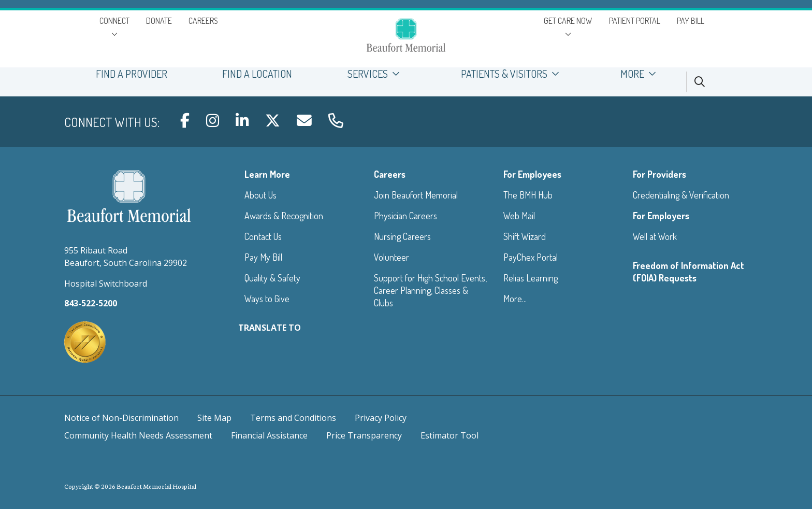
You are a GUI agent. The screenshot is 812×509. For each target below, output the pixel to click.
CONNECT (114, 21)
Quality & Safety (272, 278)
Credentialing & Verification (681, 195)
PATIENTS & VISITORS (513, 74)
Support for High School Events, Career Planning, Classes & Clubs (430, 290)
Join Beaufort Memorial (416, 195)
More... (515, 299)
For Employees (532, 174)
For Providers (659, 174)
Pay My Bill (263, 257)
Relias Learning (531, 278)
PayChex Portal (531, 257)
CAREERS (203, 21)
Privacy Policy (381, 418)
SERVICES (376, 74)
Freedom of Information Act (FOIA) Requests (688, 272)
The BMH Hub (528, 195)
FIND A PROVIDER (132, 74)
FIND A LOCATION (257, 74)
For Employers (661, 216)
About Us (260, 195)
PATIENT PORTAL (635, 21)
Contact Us (263, 236)
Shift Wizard (525, 236)
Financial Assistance (269, 435)
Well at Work (655, 236)
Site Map (214, 418)
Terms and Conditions (293, 418)
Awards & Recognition (284, 216)
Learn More (267, 174)
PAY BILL (691, 21)
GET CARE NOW (568, 21)
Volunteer (392, 257)
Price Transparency (364, 435)
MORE (641, 74)
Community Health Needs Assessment (138, 435)
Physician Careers (405, 216)
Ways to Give (267, 299)
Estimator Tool (450, 435)
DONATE (159, 21)
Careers (390, 174)
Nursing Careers (402, 236)
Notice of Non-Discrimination (121, 418)
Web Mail (519, 216)
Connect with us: (112, 122)
